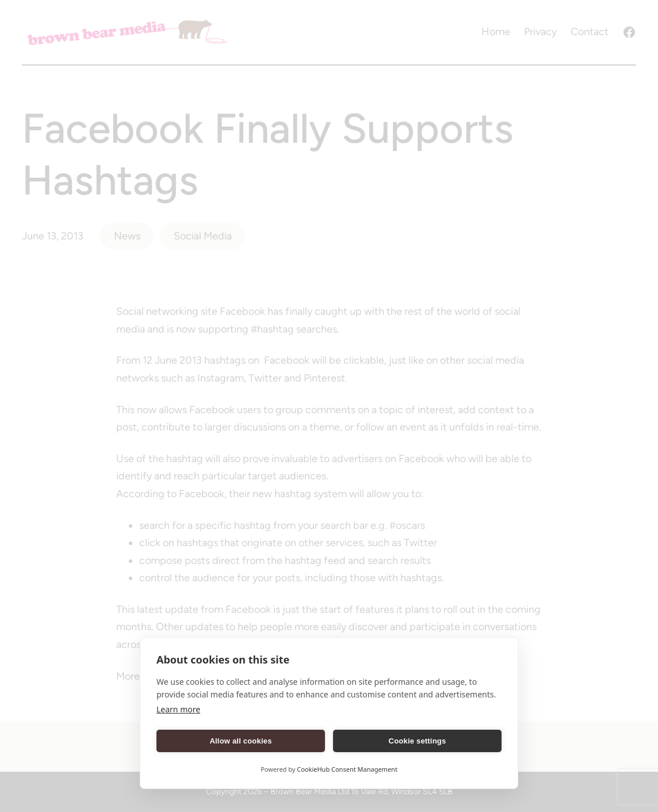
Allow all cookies (240, 741)
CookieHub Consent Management (347, 769)
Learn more (178, 709)
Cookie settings (418, 741)
